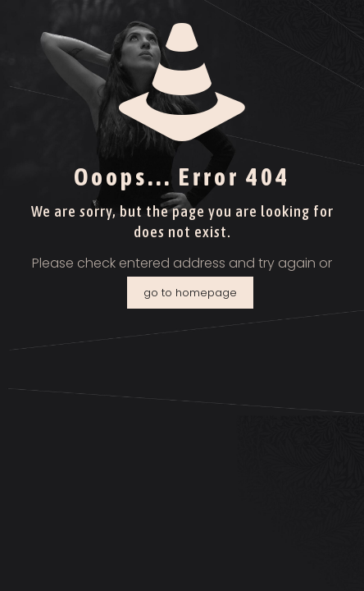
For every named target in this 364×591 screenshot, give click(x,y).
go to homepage (190, 293)
